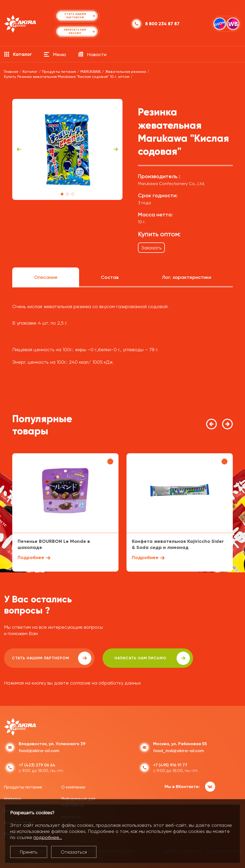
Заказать (151, 248)
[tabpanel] (67, 149)
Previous (19, 149)
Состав (110, 277)
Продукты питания (23, 787)
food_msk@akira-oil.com (179, 751)
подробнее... (48, 837)
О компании (73, 787)
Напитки (13, 799)
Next (116, 149)
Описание (46, 277)
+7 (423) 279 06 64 (37, 765)
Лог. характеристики (187, 277)
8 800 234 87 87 (162, 24)
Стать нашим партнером (52, 658)
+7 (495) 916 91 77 (170, 765)
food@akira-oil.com (39, 751)
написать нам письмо (152, 658)
